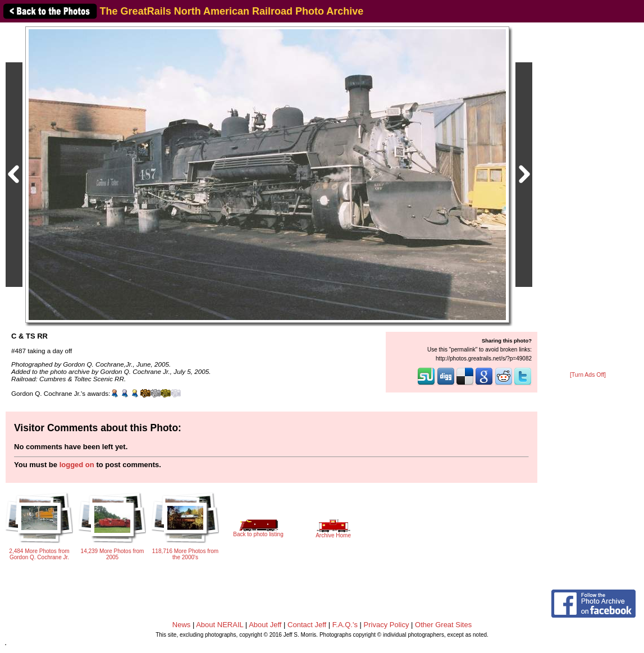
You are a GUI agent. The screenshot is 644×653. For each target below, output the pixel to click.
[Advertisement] (588, 198)
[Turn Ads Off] (588, 375)
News (182, 625)
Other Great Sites (443, 625)
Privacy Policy (387, 625)
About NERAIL (220, 625)
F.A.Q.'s (345, 625)
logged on (77, 465)
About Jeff (265, 625)
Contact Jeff (307, 625)
